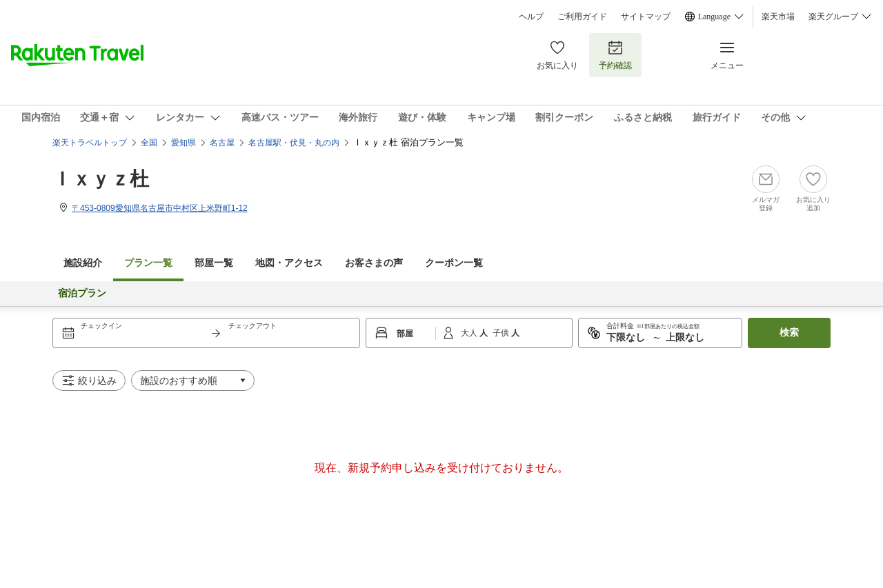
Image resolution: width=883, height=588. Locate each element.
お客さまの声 (374, 263)
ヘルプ (531, 17)
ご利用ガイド (582, 17)
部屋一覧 (214, 263)
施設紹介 (83, 263)
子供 (502, 333)
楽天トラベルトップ (90, 143)
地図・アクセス (289, 263)
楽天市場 (778, 17)
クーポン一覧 (454, 263)
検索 (789, 333)
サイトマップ (646, 17)
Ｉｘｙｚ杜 (101, 179)
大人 (470, 333)
